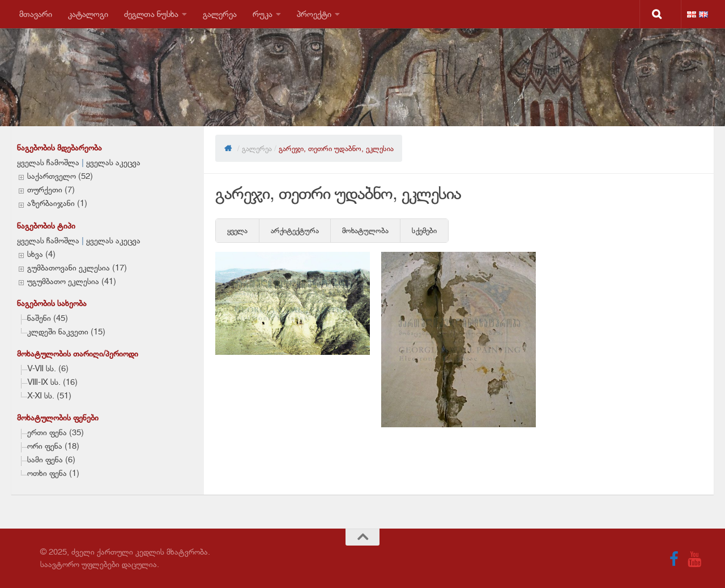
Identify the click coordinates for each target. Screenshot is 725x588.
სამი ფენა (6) (51, 460)
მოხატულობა (365, 230)
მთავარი (36, 14)
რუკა (263, 14)
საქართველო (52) (60, 176)
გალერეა (220, 14)
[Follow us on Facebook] (674, 559)
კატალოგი (88, 14)
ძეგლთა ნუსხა (151, 14)
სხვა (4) (41, 254)
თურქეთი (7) (51, 190)
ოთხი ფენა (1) (53, 473)
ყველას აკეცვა (113, 162)
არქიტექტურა (295, 230)
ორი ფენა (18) (53, 446)
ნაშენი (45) (48, 318)
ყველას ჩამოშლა (48, 162)
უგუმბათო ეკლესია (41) (72, 281)
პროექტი (314, 14)
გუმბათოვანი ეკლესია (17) (77, 268)
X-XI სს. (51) (49, 396)
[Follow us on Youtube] (694, 559)
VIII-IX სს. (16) (52, 382)
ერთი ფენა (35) (56, 432)
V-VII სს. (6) (48, 368)
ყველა (237, 230)
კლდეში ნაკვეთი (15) (66, 332)
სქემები (424, 230)
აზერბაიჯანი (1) (57, 203)
